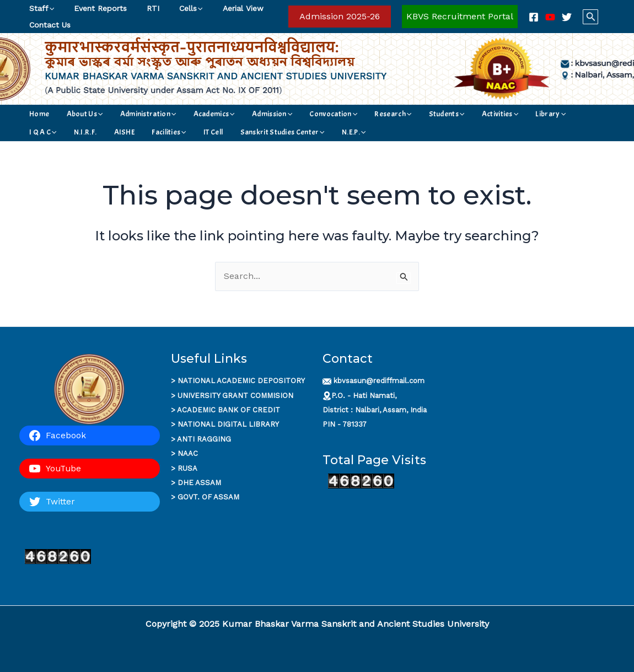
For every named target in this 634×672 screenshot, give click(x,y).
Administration (127, 114)
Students (377, 114)
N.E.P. (200, 132)
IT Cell (79, 132)
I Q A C (499, 114)
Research (333, 114)
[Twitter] (567, 17)
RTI (142, 8)
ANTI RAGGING (204, 439)
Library (462, 114)
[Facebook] (534, 17)
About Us (73, 114)
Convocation (284, 114)
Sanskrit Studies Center (139, 132)
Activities (421, 114)
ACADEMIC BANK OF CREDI (226, 410)
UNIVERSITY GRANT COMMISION (235, 396)
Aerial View (223, 8)
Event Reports (94, 8)
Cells (175, 8)
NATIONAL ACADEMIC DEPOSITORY (241, 381)
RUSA (187, 468)
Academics (183, 114)
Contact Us (48, 25)
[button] (340, 17)
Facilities (44, 132)
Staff (39, 8)
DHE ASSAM (199, 483)
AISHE (561, 114)
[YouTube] (550, 17)
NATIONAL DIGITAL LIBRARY (228, 424)
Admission (232, 114)
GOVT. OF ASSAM (208, 497)
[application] (49, 8)
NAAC (188, 453)
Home (37, 114)
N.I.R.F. (531, 114)
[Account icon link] (460, 17)
